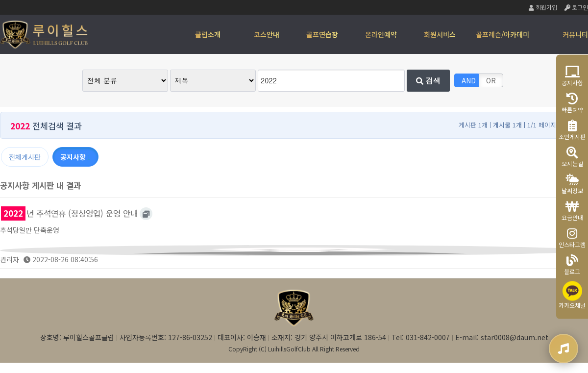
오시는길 (572, 157)
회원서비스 (440, 34)
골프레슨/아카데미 (502, 34)
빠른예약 (572, 103)
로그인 (576, 7)
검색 (428, 81)
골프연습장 (322, 34)
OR (491, 80)
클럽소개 (208, 34)
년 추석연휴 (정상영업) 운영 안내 (69, 213)
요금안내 (572, 211)
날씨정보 (572, 184)
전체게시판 (25, 157)
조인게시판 (572, 130)
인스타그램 (572, 237)
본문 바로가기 (0, 0)
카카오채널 (572, 295)
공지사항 (572, 76)
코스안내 (267, 34)
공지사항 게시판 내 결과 (40, 185)
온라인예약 (381, 34)
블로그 (572, 264)
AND (469, 80)
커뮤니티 (575, 34)
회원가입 (543, 7)
